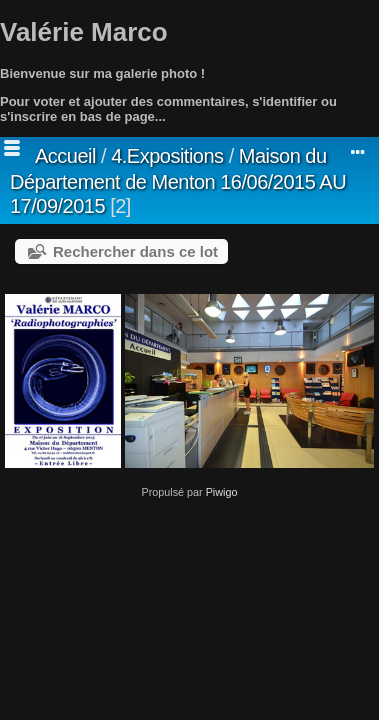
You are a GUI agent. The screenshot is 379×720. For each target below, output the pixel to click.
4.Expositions (167, 156)
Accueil (65, 156)
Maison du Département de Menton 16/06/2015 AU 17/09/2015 (178, 181)
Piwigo (222, 492)
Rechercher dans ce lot (135, 251)
